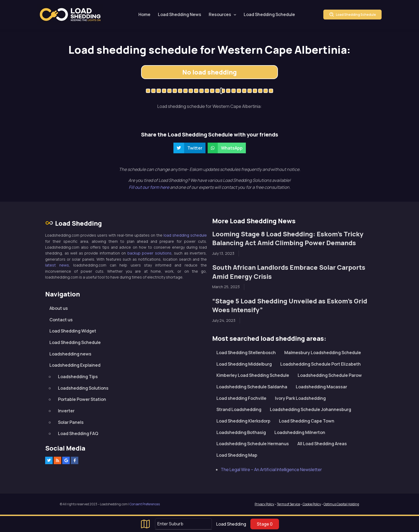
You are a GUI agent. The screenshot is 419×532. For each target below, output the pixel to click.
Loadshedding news (70, 354)
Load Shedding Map (237, 455)
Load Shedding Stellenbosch (246, 353)
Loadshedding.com (70, 15)
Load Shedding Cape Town (307, 421)
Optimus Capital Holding (341, 504)
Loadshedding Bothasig (241, 432)
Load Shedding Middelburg (244, 364)
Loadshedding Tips (78, 377)
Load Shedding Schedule (269, 14)
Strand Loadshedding (239, 409)
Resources (220, 14)
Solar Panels (71, 422)
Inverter (66, 411)
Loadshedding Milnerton (300, 432)
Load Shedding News (180, 14)
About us (59, 308)
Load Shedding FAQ (78, 433)
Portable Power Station (82, 399)
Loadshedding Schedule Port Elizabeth (321, 364)
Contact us (61, 320)
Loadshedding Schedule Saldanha (252, 387)
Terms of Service (288, 504)
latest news (57, 265)
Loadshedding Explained (75, 365)
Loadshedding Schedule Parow (330, 375)
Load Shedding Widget (73, 331)
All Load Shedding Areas (322, 444)
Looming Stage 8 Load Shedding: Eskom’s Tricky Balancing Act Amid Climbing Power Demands (288, 238)
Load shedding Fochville (241, 398)
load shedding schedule (185, 235)
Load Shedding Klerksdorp (243, 421)
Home (144, 14)
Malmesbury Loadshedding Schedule (323, 353)
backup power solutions (150, 253)
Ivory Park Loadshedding (300, 398)
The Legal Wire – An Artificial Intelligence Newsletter (271, 470)
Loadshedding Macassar (321, 387)
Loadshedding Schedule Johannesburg (311, 409)
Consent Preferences (145, 504)
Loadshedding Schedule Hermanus (253, 444)
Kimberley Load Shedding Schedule (253, 375)
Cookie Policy (312, 504)
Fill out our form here (149, 187)
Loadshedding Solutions (83, 388)
